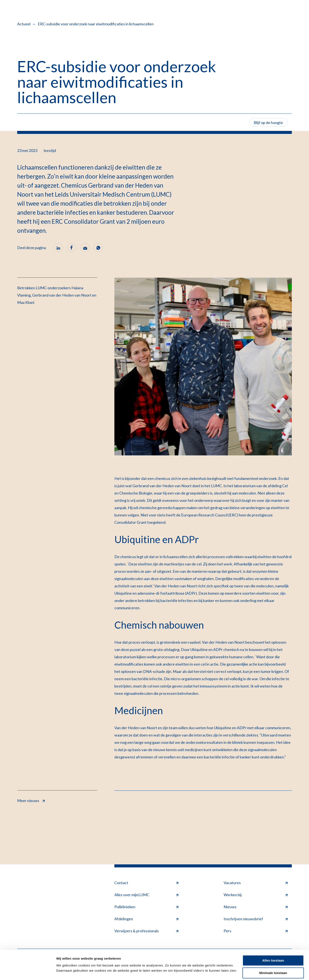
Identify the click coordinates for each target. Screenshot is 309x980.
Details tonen (66, 972)
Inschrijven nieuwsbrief (256, 919)
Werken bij (256, 895)
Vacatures (256, 883)
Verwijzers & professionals (146, 931)
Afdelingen (146, 919)
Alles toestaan (273, 950)
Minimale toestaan (273, 962)
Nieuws (256, 907)
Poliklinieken (146, 907)
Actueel (24, 24)
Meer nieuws (31, 800)
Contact (146, 883)
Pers (256, 931)
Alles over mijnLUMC (146, 895)
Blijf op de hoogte (268, 122)
